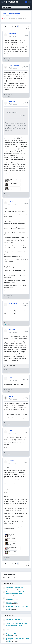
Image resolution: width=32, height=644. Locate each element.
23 (12, 27)
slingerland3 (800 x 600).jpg (15, 188)
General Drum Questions (14, 14)
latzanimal (10, 599)
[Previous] (3, 27)
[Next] (29, 29)
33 (28, 27)
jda (8, 595)
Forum (4, 14)
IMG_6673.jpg (12, 539)
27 (23, 27)
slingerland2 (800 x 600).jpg (15, 184)
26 (21, 27)
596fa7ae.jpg (11, 543)
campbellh (10, 610)
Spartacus (10, 604)
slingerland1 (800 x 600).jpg (15, 179)
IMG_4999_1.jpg (12, 552)
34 (26, 29)
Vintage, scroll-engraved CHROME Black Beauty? (17, 607)
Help (7, 598)
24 (15, 27)
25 (18, 27)
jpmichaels (10, 589)
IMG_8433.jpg (12, 534)
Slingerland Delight (11, 602)
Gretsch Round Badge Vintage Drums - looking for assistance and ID (17, 593)
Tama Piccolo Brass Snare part (14, 588)
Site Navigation (16, 7)
